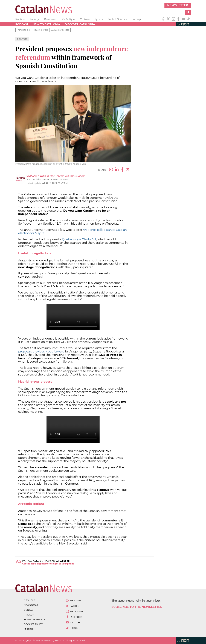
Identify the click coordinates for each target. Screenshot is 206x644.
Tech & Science (118, 19)
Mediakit (29, 629)
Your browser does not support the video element (73, 317)
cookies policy (33, 624)
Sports (99, 19)
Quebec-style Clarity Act (79, 239)
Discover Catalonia (80, 24)
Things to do (23, 30)
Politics (20, 19)
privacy (29, 615)
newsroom (31, 605)
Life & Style (68, 19)
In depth (138, 19)
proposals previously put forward (41, 351)
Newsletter (178, 5)
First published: (35, 180)
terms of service (34, 619)
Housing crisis (40, 30)
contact (29, 610)
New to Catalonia (46, 24)
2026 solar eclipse (60, 30)
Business (50, 19)
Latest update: (34, 183)
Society (34, 19)
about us (30, 600)
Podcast (22, 24)
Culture (85, 19)
